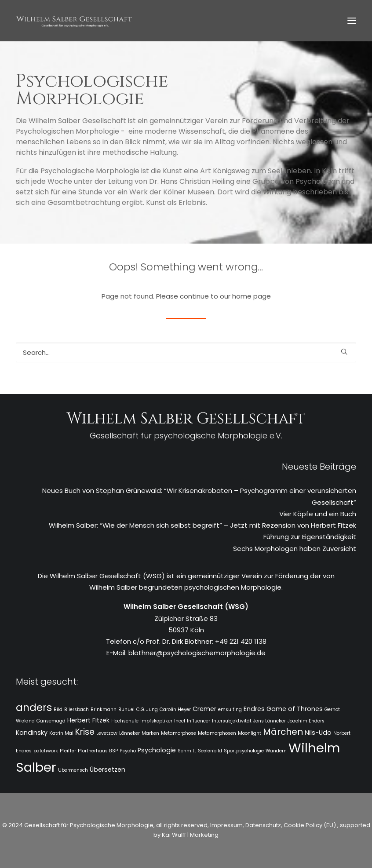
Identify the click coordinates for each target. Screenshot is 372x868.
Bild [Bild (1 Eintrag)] (58, 709)
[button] (352, 21)
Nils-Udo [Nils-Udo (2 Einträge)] (318, 733)
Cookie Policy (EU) (310, 825)
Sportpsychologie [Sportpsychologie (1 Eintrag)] (244, 751)
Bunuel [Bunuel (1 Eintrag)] (126, 709)
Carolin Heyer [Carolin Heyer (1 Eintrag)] (175, 709)
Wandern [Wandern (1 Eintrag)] (276, 751)
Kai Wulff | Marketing (190, 835)
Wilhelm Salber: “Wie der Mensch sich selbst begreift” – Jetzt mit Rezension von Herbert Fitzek (202, 525)
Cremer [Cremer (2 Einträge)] (204, 709)
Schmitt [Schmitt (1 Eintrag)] (187, 751)
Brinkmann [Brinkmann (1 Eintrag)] (104, 709)
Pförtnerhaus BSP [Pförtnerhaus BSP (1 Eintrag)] (98, 751)
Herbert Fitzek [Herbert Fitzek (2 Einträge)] (88, 720)
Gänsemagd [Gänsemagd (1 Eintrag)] (51, 721)
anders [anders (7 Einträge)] (34, 708)
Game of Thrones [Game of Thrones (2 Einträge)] (295, 709)
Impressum (226, 825)
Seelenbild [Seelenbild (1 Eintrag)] (210, 751)
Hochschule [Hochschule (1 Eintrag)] (125, 721)
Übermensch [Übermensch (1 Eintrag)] (73, 770)
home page (252, 296)
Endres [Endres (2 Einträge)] (254, 709)
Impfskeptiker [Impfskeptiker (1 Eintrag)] (156, 721)
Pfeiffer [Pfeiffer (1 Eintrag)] (68, 751)
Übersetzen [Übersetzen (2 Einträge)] (108, 770)
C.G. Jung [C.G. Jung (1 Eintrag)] (147, 709)
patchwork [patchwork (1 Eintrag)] (46, 751)
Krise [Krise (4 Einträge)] (85, 732)
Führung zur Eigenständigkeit (310, 537)
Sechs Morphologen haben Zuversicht (295, 549)
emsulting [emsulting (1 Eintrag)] (230, 709)
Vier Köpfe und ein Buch (318, 514)
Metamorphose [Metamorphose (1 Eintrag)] (179, 733)
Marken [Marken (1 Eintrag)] (150, 733)
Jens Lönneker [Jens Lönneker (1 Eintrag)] (270, 721)
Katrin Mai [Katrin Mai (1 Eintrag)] (61, 733)
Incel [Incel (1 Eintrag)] (180, 721)
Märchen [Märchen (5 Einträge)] (283, 732)
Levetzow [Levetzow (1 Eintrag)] (107, 733)
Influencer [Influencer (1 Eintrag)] (199, 721)
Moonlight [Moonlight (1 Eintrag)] (250, 733)
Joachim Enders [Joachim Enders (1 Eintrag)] (306, 721)
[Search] (186, 352)
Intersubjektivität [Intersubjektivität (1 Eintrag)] (232, 721)
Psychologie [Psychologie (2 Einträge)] (157, 750)
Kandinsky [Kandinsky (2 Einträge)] (32, 733)
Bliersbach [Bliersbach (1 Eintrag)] (77, 709)
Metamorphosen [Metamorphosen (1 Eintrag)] (217, 733)
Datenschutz (263, 825)
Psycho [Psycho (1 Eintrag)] (128, 751)
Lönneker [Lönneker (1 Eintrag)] (129, 733)
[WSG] (74, 21)
